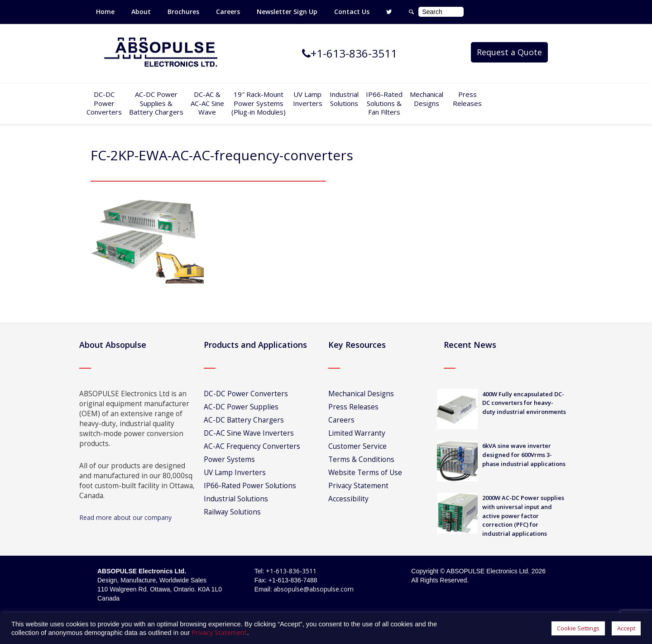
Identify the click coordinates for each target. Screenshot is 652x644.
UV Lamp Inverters (308, 99)
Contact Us (352, 12)
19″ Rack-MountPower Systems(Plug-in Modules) (259, 103)
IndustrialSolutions (344, 99)
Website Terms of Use (365, 473)
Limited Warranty (357, 433)
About (141, 12)
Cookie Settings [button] (578, 628)
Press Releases (467, 99)
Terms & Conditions (361, 459)
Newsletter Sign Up (287, 12)
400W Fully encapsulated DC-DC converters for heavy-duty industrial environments (524, 403)
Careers (228, 12)
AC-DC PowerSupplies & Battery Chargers (156, 103)
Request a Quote (509, 52)
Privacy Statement (358, 486)
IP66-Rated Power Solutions (250, 486)
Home (105, 12)
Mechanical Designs (427, 99)
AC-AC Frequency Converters (252, 446)
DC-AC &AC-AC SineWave (207, 103)
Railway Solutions (232, 512)
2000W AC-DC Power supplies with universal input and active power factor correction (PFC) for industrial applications (523, 516)
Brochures (183, 12)
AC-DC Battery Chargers (244, 420)
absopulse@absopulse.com (314, 589)
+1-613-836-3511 (291, 571)
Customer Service (357, 446)
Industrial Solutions (236, 499)
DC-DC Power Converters (246, 394)
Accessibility (348, 499)
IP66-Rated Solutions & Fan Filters (384, 103)
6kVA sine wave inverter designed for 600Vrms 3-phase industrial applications (524, 455)
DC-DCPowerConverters (104, 103)
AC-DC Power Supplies (241, 407)
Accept (626, 628)
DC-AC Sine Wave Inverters (249, 433)
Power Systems (229, 459)
